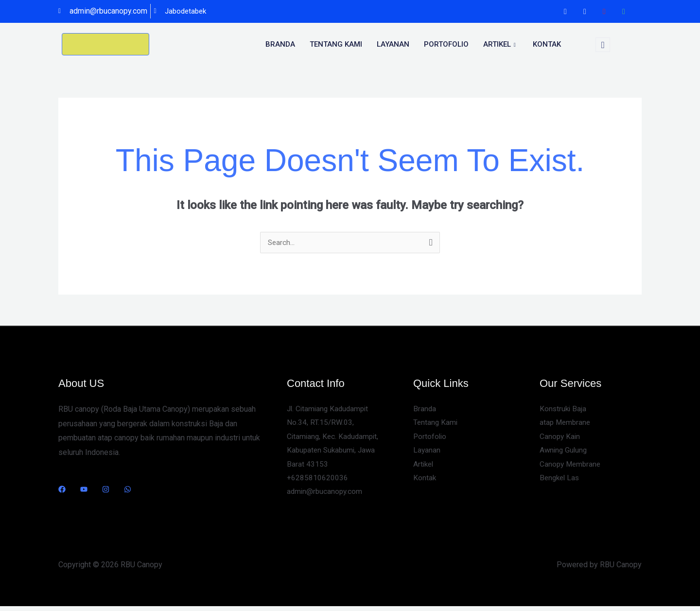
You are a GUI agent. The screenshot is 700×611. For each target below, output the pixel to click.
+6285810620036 (317, 482)
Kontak (547, 44)
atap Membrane (566, 424)
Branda (280, 44)
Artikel (501, 44)
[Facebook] (565, 12)
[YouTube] (84, 490)
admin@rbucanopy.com (326, 496)
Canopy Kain (560, 438)
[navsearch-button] (603, 45)
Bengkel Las (561, 482)
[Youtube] (604, 12)
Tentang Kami (436, 424)
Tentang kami (336, 44)
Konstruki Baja (564, 410)
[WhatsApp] (624, 12)
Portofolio (430, 438)
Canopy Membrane (571, 467)
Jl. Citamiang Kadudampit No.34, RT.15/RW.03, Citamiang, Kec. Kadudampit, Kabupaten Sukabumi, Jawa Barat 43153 (334, 438)
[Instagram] (585, 12)
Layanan (393, 44)
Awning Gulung (564, 453)
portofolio (446, 44)
